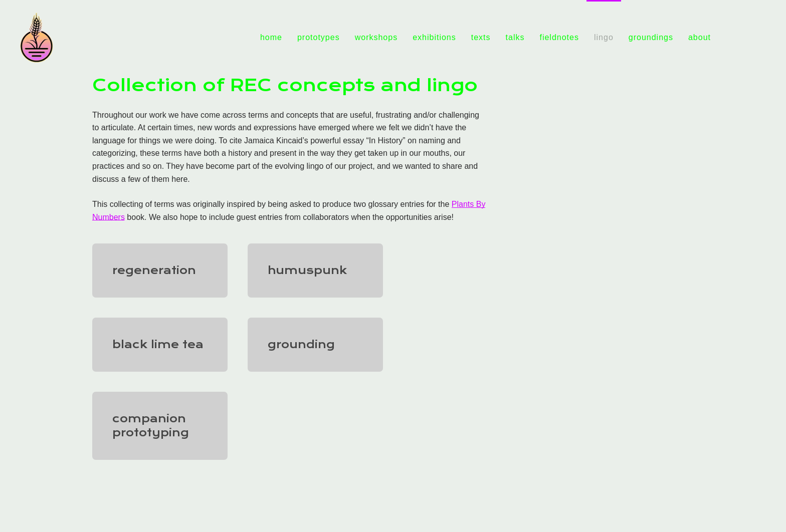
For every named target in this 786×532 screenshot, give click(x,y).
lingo (604, 37)
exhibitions (434, 37)
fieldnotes (559, 37)
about (700, 37)
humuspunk (307, 270)
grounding (301, 344)
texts (481, 37)
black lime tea (158, 344)
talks (515, 37)
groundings (651, 37)
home (271, 37)
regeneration (154, 270)
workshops (376, 37)
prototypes (319, 37)
